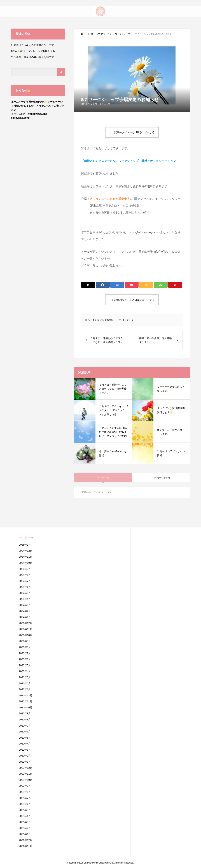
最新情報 (109, 320)
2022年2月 (25, 756)
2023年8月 (25, 647)
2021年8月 (25, 792)
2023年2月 (25, 683)
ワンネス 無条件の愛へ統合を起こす (32, 57)
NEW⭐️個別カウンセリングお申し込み (34, 51)
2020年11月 (26, 846)
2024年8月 (25, 575)
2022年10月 (26, 708)
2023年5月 (25, 665)
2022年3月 (25, 750)
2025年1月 (25, 545)
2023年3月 (25, 677)
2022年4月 (25, 744)
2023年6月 (25, 659)
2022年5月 (25, 738)
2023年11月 (26, 629)
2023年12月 (26, 623)
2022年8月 (25, 720)
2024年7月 (25, 581)
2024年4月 (25, 599)
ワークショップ (103, 104)
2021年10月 (26, 780)
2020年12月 (26, 840)
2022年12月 (26, 695)
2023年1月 (25, 689)
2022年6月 (25, 732)
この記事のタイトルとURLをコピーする (132, 132)
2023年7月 (25, 653)
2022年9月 (25, 713)
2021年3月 (25, 822)
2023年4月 (25, 671)
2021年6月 (25, 804)
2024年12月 (26, 551)
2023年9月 (25, 641)
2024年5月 (25, 593)
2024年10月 (26, 563)
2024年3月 (25, 605)
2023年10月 (26, 635)
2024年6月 (25, 587)
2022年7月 (25, 726)
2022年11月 (26, 701)
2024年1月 (25, 617)
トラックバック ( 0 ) (161, 478)
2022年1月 (25, 762)
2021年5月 (25, 810)
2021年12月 (26, 768)
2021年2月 (25, 828)
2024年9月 (25, 569)
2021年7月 (25, 798)
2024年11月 (26, 557)
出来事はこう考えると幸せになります (32, 45)
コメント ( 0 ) (103, 478)
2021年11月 (26, 774)
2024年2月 (25, 611)
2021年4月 (25, 816)
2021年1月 (25, 834)
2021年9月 (25, 786)
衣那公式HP (18, 114)
